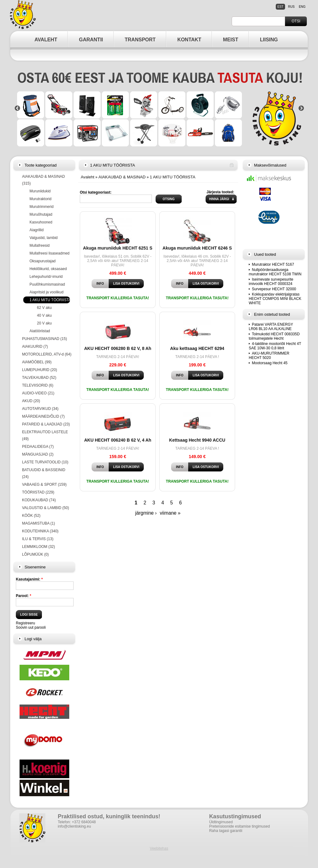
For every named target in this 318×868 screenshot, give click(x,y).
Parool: (23, 596)
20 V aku (44, 323)
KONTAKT (189, 40)
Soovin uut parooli (31, 627)
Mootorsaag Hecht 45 (270, 363)
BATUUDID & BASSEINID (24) (44, 473)
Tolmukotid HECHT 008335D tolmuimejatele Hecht (274, 336)
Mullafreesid (40, 246)
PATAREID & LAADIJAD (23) (46, 424)
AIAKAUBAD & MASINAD (122, 177)
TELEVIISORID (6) (38, 385)
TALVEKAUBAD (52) (39, 378)
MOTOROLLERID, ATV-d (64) (47, 354)
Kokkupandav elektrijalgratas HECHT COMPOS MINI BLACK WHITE (275, 299)
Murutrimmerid (41, 207)
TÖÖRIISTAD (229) (38, 492)
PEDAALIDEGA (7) (38, 447)
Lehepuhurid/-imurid (46, 277)
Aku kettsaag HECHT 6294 (197, 348)
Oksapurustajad (43, 261)
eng (302, 7)
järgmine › (146, 513)
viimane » (170, 513)
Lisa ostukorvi (126, 284)
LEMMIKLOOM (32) (39, 547)
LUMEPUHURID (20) (40, 370)
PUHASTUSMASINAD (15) (45, 339)
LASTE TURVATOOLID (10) (45, 462)
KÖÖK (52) (31, 516)
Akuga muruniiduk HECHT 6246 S (197, 248)
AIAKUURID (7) (35, 347)
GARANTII (91, 40)
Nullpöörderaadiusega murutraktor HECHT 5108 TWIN (275, 272)
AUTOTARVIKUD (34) (40, 409)
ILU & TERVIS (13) (38, 539)
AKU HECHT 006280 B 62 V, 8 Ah (118, 348)
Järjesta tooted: (220, 192)
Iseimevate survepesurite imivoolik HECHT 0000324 (271, 282)
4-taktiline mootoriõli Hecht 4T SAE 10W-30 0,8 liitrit (275, 346)
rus (291, 7)
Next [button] (301, 108)
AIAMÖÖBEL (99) (37, 362)
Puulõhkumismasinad (47, 284)
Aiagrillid (36, 230)
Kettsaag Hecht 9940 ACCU (197, 440)
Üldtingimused (221, 822)
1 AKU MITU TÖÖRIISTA (50, 300)
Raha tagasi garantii (226, 831)
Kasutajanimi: (29, 579)
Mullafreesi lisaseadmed (50, 253)
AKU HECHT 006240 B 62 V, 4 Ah (118, 440)
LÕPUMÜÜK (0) (35, 554)
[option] (159, 108)
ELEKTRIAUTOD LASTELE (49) (45, 435)
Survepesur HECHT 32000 (274, 289)
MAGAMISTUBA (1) (39, 523)
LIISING (269, 40)
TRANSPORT (140, 40)
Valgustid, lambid (44, 238)
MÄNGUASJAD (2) (38, 454)
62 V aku (44, 308)
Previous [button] (17, 108)
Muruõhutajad (41, 214)
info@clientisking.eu (74, 826)
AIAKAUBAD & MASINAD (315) (43, 180)
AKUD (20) (31, 401)
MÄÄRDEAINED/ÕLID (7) (43, 416)
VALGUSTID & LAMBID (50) (45, 508)
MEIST (231, 40)
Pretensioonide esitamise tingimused (239, 826)
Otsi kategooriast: (96, 192)
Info (100, 284)
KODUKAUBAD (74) (39, 500)
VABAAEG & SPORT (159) (44, 485)
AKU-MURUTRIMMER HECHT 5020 (269, 356)
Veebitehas (159, 848)
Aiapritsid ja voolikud (46, 292)
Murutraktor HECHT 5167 (273, 264)
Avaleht (88, 177)
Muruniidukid (40, 191)
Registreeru (25, 623)
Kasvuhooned (41, 222)
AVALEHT (46, 40)
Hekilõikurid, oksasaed (48, 269)
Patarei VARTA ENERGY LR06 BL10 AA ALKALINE (271, 327)
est (280, 7)
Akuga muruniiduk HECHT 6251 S (118, 248)
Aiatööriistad (40, 331)
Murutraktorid (41, 199)
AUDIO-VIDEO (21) (38, 393)
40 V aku (44, 315)
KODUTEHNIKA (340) (40, 531)
